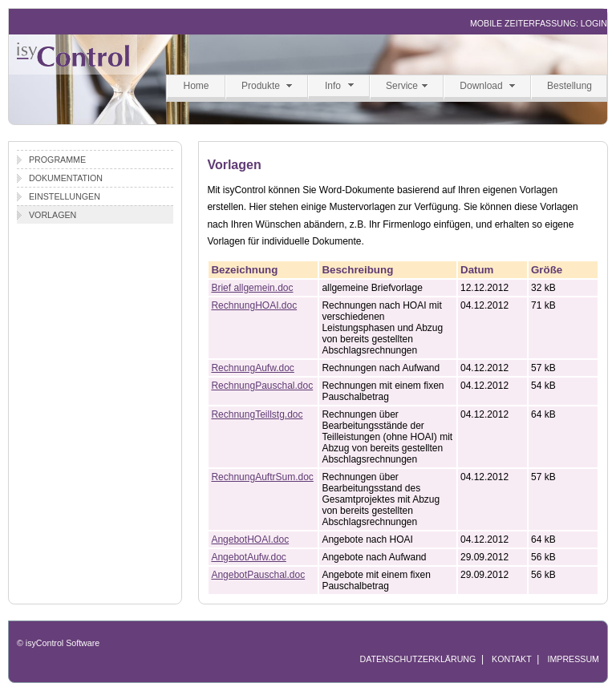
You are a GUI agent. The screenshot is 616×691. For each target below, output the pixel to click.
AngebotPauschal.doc (258, 575)
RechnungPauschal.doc (262, 386)
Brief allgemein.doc (252, 288)
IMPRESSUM (573, 659)
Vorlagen (53, 215)
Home (196, 86)
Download (481, 86)
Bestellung (569, 86)
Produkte (261, 86)
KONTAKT (512, 659)
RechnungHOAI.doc (254, 305)
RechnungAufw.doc (252, 368)
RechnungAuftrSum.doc (262, 477)
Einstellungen (65, 196)
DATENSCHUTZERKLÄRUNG (417, 659)
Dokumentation (66, 178)
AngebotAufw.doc (248, 557)
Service (402, 86)
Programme (57, 160)
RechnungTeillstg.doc (257, 414)
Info (333, 86)
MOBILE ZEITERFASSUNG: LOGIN (539, 23)
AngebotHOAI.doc (250, 539)
